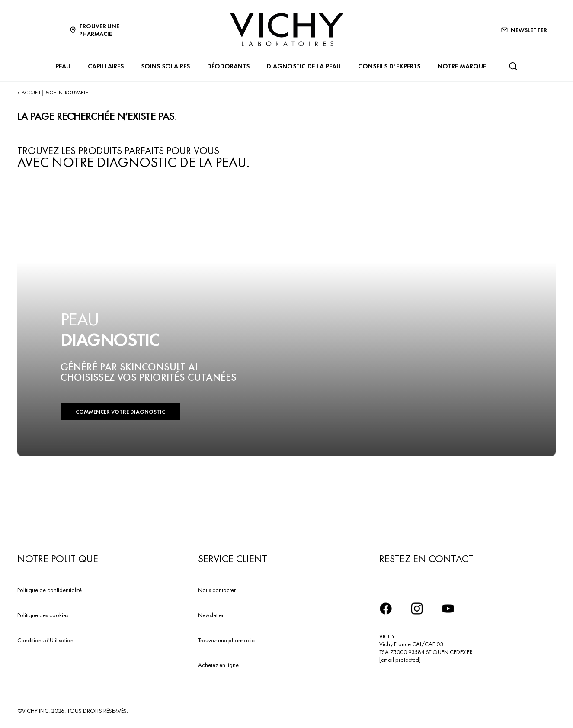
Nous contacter (217, 590)
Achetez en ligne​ (218, 665)
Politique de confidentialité (50, 590)
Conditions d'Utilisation (45, 640)
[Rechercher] (513, 66)
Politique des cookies (43, 615)
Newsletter (211, 615)
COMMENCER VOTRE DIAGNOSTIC (120, 412)
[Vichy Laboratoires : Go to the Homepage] (287, 30)
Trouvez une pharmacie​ (226, 640)
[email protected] (400, 660)
